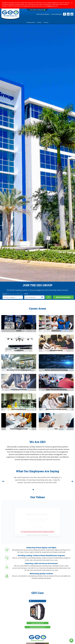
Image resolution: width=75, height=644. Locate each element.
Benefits (39, 22)
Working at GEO (31, 22)
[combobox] (13, 297)
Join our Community (63, 297)
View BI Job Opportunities (37, 627)
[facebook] (65, 14)
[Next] (72, 481)
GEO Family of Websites (38, 10)
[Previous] (3, 481)
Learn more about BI (38, 623)
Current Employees (56, 14)
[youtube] (72, 14)
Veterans (46, 22)
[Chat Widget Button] (71, 640)
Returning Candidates (43, 14)
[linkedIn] (68, 14)
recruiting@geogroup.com (51, 6)
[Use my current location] (42, 297)
